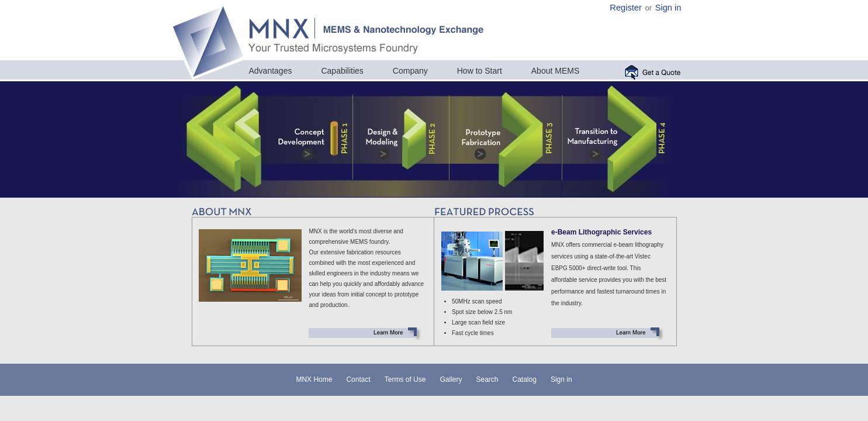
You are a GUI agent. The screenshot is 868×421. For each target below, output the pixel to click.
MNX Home (314, 379)
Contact (358, 379)
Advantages (271, 71)
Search (487, 379)
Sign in (668, 8)
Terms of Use (405, 379)
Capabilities (342, 71)
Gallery (451, 379)
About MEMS (555, 71)
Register (626, 8)
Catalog (525, 379)
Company (410, 71)
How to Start (480, 71)
